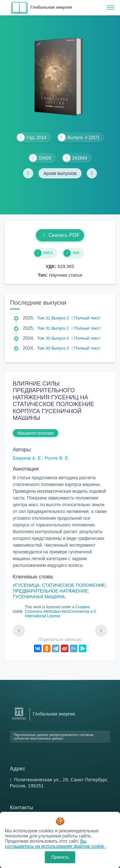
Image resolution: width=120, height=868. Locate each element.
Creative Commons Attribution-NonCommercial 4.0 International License (60, 612)
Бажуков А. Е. (28, 458)
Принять (60, 857)
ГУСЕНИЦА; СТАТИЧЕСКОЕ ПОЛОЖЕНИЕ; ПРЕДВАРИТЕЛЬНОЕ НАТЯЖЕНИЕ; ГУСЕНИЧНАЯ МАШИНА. (60, 591)
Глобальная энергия (51, 7)
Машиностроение (36, 433)
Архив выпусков (60, 173)
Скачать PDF (60, 235)
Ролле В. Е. (57, 458)
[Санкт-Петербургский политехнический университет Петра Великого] (19, 720)
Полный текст (86, 318)
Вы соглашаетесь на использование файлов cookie (55, 844)
